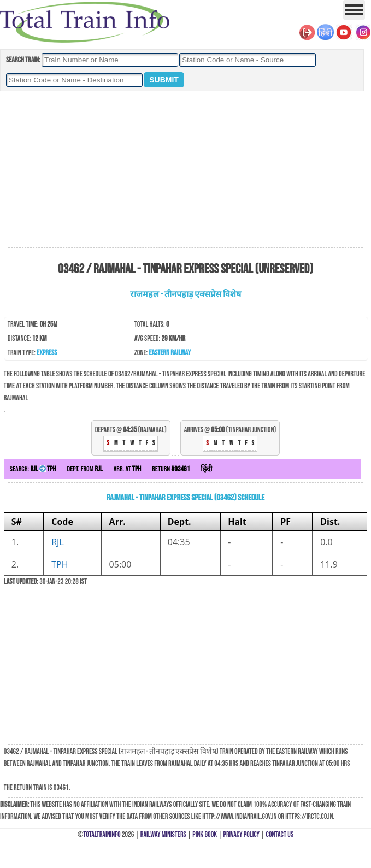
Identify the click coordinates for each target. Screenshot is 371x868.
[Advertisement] (186, 170)
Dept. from (85, 469)
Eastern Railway (170, 353)
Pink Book (205, 834)
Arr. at (128, 469)
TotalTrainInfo (102, 834)
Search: (33, 469)
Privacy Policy (242, 834)
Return (171, 469)
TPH (60, 564)
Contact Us (280, 834)
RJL (58, 542)
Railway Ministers (163, 834)
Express (47, 353)
